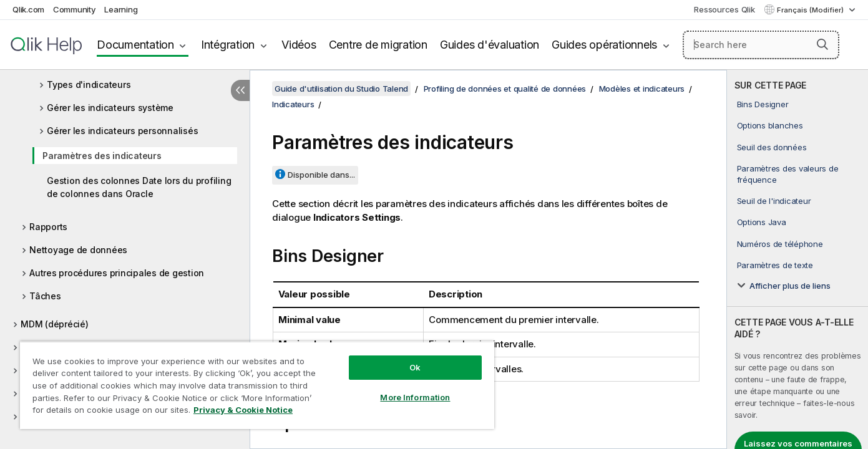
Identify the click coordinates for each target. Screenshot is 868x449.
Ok (415, 367)
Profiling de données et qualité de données (505, 89)
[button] (822, 44)
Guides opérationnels (604, 45)
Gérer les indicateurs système (110, 108)
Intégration (228, 45)
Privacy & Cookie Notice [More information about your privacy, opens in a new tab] (243, 410)
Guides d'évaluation (490, 45)
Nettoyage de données (78, 250)
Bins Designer (763, 104)
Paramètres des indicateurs (102, 156)
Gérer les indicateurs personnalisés (122, 131)
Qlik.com (28, 9)
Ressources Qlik (724, 9)
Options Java (762, 222)
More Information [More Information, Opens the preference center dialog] (415, 397)
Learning (121, 9)
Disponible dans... (321, 175)
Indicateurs (293, 104)
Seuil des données (772, 147)
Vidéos (299, 45)
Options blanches (770, 125)
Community (75, 9)
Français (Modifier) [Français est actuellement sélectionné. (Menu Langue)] (811, 10)
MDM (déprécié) (55, 324)
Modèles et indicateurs (642, 89)
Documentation (135, 45)
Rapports (48, 227)
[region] (257, 385)
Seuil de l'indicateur (774, 201)
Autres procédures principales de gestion (117, 273)
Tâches (45, 296)
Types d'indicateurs (89, 84)
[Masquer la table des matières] (240, 90)
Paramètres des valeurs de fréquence (788, 174)
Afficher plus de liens (790, 286)
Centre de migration (378, 45)
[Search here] (761, 45)
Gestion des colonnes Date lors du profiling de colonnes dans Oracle (139, 187)
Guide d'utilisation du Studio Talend (341, 89)
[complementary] (797, 259)
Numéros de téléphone (780, 244)
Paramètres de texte (775, 265)
